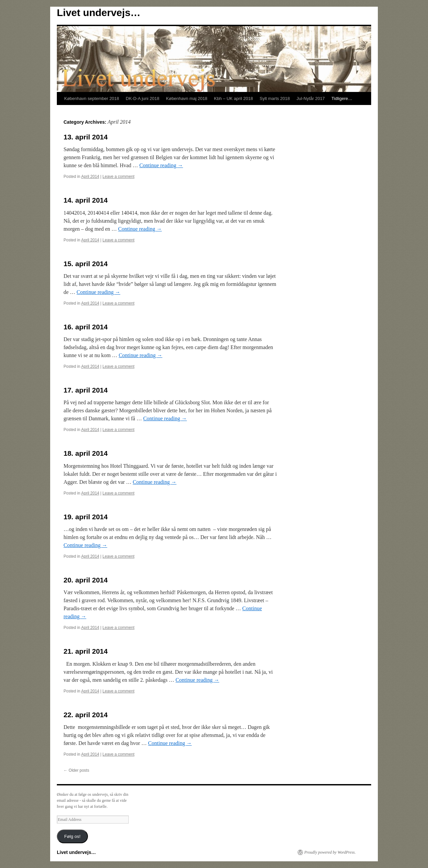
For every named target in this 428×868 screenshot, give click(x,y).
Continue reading (161, 165)
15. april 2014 (86, 264)
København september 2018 (92, 98)
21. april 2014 (86, 651)
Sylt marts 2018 (275, 98)
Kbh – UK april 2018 (233, 98)
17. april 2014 (86, 390)
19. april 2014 (86, 517)
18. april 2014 (86, 453)
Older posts (76, 770)
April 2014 (90, 177)
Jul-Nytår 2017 (311, 98)
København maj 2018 (187, 98)
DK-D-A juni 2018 (142, 98)
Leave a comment (119, 177)
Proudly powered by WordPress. (330, 852)
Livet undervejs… (99, 13)
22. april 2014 (86, 715)
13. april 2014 (86, 137)
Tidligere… (342, 98)
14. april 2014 (86, 200)
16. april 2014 (86, 327)
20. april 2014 (86, 580)
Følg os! (72, 836)
